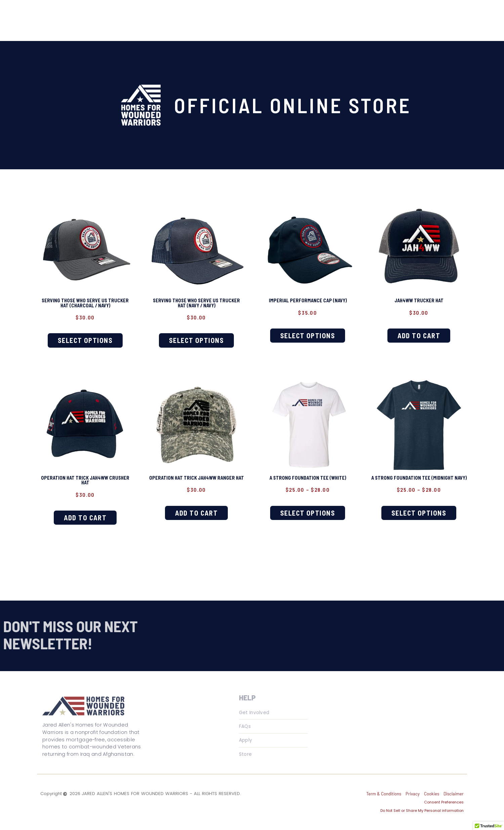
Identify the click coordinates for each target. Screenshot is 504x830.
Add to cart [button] (419, 333)
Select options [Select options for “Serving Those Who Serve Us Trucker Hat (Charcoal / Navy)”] (85, 338)
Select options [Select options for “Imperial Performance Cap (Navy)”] (308, 333)
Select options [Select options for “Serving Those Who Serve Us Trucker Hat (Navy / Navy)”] (197, 338)
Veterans (201, 17)
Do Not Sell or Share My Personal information (422, 804)
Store (311, 17)
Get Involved (274, 17)
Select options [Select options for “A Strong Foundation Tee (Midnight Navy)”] (419, 512)
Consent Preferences (444, 795)
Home (137, 17)
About (167, 17)
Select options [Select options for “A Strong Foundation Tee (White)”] (308, 507)
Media (235, 17)
